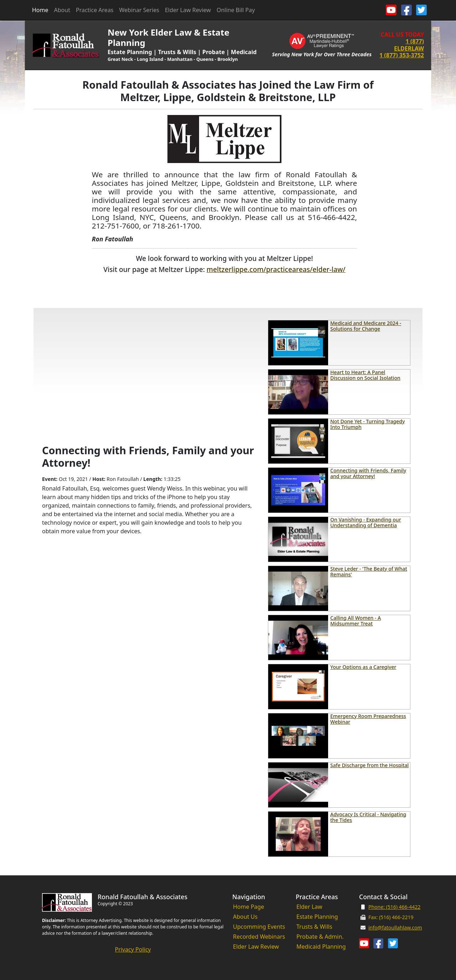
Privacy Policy (133, 949)
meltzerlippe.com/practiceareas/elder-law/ (276, 269)
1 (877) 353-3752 (402, 55)
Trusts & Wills (314, 927)
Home (40, 10)
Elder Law (309, 907)
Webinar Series (139, 10)
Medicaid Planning (321, 947)
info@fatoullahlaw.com (395, 927)
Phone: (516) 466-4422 (394, 907)
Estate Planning (317, 917)
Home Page (248, 907)
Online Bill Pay (236, 10)
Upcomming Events (259, 927)
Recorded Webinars (259, 937)
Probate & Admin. (320, 937)
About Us (245, 917)
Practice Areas (95, 10)
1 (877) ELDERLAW (409, 45)
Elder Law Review (188, 10)
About (62, 10)
